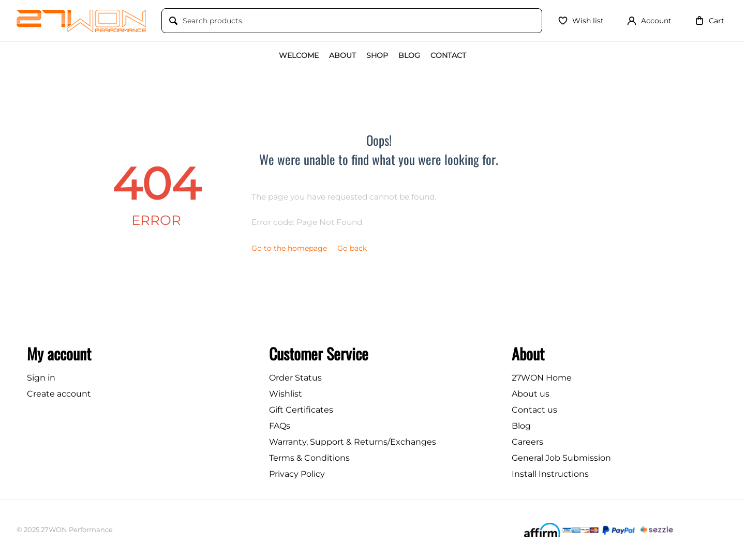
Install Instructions (550, 474)
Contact (448, 55)
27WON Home (542, 378)
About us (531, 394)
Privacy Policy (297, 474)
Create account (59, 394)
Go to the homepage (289, 248)
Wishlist (286, 394)
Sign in (41, 378)
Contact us (534, 410)
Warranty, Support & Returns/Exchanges (353, 442)
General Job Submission (561, 458)
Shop (377, 55)
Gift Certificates (301, 410)
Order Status (295, 378)
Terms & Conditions (309, 458)
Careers (527, 442)
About (342, 55)
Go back (352, 248)
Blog (409, 55)
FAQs (280, 426)
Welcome (299, 55)
